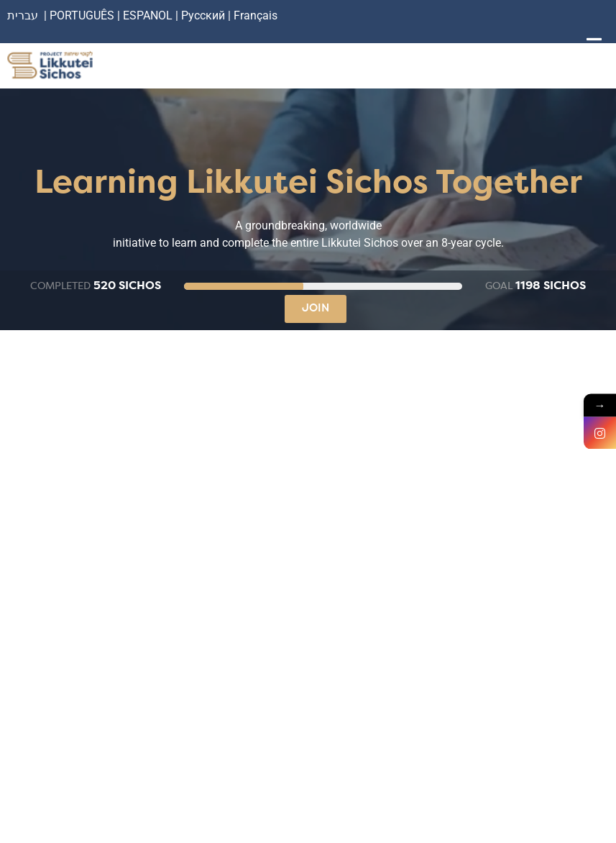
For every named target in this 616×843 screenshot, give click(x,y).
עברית (23, 15)
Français (256, 15)
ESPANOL (148, 15)
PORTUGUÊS (82, 15)
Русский (204, 15)
